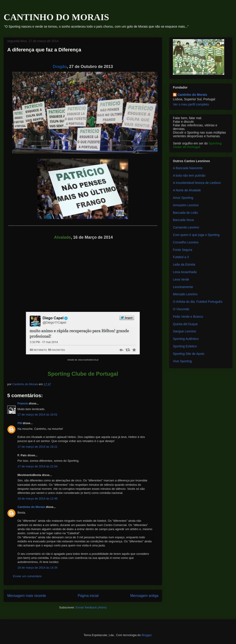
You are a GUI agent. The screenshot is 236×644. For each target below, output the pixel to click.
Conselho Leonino (186, 242)
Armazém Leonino (186, 205)
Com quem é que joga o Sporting (196, 235)
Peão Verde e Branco (188, 317)
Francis (23, 403)
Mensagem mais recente (27, 596)
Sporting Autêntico (186, 339)
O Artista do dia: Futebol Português (198, 302)
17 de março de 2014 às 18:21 (37, 447)
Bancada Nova (183, 220)
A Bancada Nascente (188, 168)
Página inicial (88, 596)
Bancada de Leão (185, 213)
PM (20, 423)
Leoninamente (183, 287)
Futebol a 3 (181, 257)
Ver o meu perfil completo (191, 104)
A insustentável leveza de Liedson (197, 183)
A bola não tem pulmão (189, 175)
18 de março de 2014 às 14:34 (37, 568)
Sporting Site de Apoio (189, 354)
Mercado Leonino (185, 294)
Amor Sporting (183, 198)
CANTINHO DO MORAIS (56, 17)
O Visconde (181, 309)
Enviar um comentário (27, 576)
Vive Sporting (182, 361)
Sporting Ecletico (185, 346)
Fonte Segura (183, 250)
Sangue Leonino (184, 331)
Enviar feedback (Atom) (91, 607)
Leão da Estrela (184, 264)
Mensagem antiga (144, 596)
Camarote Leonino (186, 227)
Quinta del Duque (185, 324)
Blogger (147, 635)
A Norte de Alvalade (187, 190)
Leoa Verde (181, 279)
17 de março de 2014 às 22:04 (37, 466)
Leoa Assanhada (185, 272)
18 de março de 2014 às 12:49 (37, 499)
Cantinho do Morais (31, 507)
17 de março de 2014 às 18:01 (37, 415)
